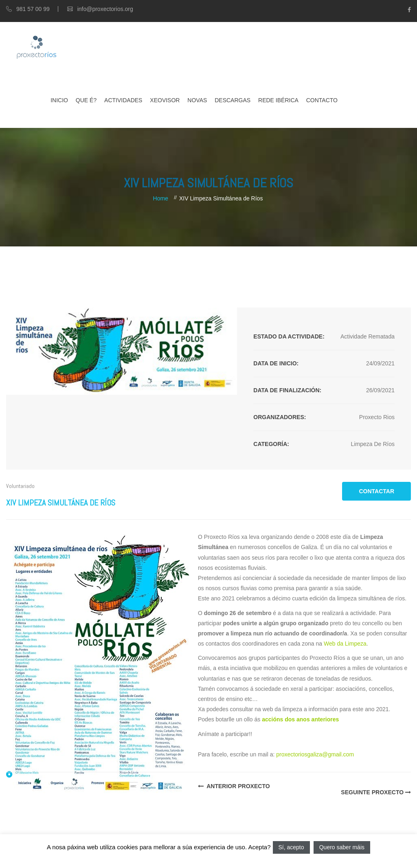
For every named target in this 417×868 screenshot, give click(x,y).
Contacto (322, 100)
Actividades (123, 100)
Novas (197, 100)
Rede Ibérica (278, 100)
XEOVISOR (165, 100)
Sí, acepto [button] (291, 847)
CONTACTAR (376, 491)
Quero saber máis (342, 847)
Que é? (86, 100)
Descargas (233, 100)
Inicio (59, 100)
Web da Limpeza (345, 644)
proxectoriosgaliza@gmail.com (315, 754)
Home (161, 198)
